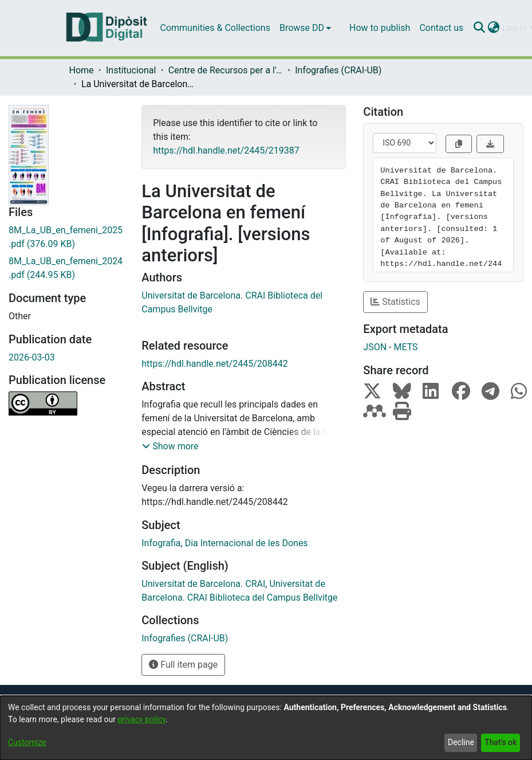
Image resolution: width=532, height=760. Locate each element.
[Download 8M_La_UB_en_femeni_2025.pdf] (66, 237)
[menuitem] (305, 28)
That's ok (501, 742)
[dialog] (266, 728)
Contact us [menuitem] (441, 28)
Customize (27, 742)
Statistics (395, 302)
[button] (170, 446)
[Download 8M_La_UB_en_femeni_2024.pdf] (66, 268)
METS (405, 347)
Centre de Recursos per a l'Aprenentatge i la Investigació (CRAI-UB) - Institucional (226, 70)
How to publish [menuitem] (380, 28)
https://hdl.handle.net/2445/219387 (226, 150)
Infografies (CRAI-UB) (338, 70)
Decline (461, 742)
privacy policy (141, 719)
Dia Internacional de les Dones (247, 543)
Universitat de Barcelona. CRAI (203, 584)
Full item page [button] (183, 665)
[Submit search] (479, 28)
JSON (375, 347)
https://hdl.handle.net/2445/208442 (214, 364)
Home (82, 70)
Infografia (161, 543)
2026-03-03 (32, 357)
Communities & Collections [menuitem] (215, 28)
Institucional (131, 70)
